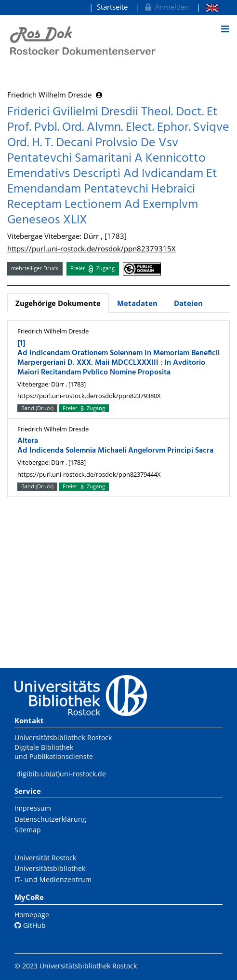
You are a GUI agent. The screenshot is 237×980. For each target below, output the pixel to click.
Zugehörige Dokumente (58, 303)
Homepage (32, 915)
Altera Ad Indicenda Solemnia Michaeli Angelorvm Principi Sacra (115, 446)
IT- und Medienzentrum (53, 879)
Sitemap (28, 830)
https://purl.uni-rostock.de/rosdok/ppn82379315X (92, 248)
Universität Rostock (45, 858)
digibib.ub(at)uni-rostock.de (61, 774)
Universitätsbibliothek (50, 868)
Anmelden (166, 7)
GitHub (30, 925)
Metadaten (137, 303)
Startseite (112, 7)
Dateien (188, 303)
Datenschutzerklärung (50, 819)
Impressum (33, 808)
